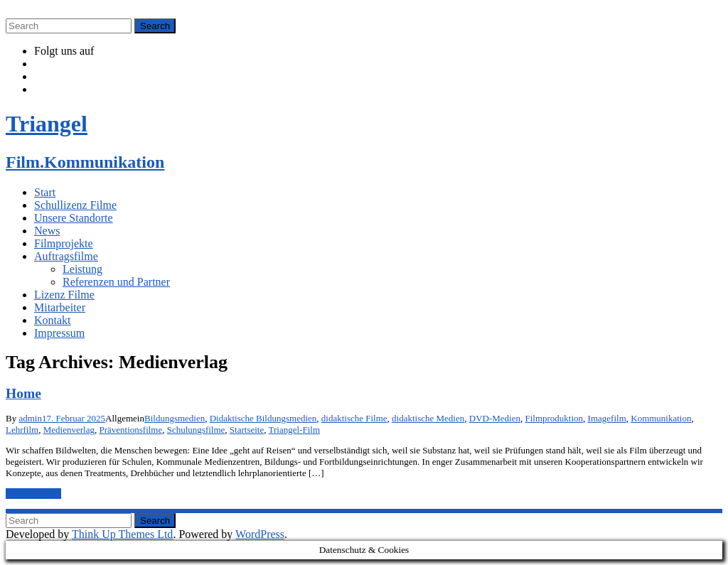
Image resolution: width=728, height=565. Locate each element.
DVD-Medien (495, 418)
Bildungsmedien (175, 418)
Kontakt (53, 320)
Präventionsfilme (130, 430)
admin (30, 418)
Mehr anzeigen (33, 494)
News (47, 231)
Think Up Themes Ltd (122, 534)
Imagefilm (607, 418)
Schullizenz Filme (75, 205)
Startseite (247, 430)
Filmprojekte (64, 243)
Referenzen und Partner (116, 282)
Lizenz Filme (64, 295)
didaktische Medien (428, 418)
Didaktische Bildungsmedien (263, 418)
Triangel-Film (294, 430)
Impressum (59, 333)
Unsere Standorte (74, 218)
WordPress (260, 534)
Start (45, 192)
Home (23, 393)
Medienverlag (69, 430)
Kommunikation (661, 418)
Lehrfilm (22, 430)
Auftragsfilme (66, 256)
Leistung (82, 269)
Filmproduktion (554, 418)
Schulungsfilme (196, 430)
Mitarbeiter (60, 307)
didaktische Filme (354, 418)
